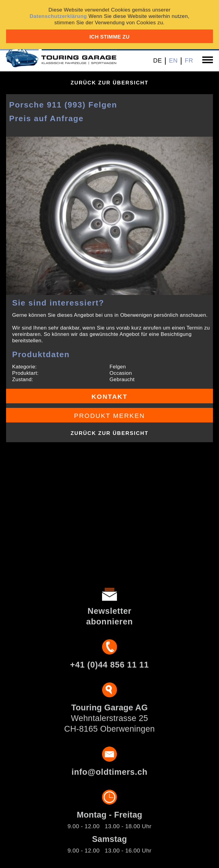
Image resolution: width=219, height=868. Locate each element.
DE (157, 60)
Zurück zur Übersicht (109, 83)
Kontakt (109, 396)
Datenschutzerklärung (58, 16)
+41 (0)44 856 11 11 (109, 665)
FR (189, 60)
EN (173, 60)
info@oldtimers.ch (109, 772)
